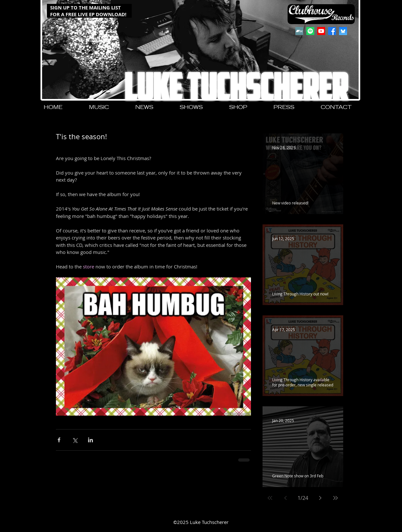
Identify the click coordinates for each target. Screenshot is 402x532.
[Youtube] (321, 31)
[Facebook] (332, 31)
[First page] (270, 498)
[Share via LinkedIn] (90, 440)
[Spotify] (310, 31)
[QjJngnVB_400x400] (343, 31)
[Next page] (320, 498)
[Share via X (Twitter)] (75, 440)
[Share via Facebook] (59, 440)
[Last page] (335, 498)
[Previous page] (285, 498)
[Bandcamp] (299, 31)
